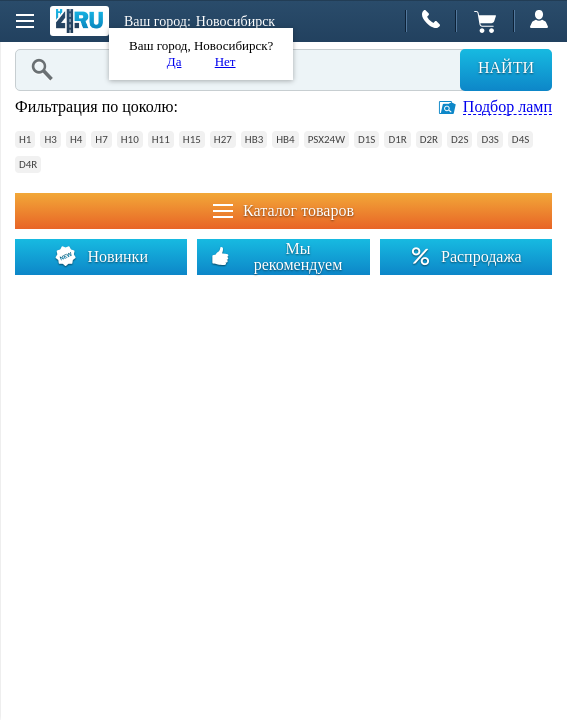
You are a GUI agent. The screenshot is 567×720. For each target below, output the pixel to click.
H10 (130, 139)
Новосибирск (235, 21)
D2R (429, 139)
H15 (192, 139)
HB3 (254, 139)
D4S (520, 139)
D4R (28, 164)
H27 (223, 139)
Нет (225, 61)
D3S (489, 139)
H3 (50, 139)
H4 (76, 139)
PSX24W (326, 139)
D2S (459, 139)
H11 (161, 139)
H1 (25, 139)
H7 (101, 139)
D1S (366, 139)
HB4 (285, 139)
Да (174, 61)
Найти (506, 67)
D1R (397, 139)
